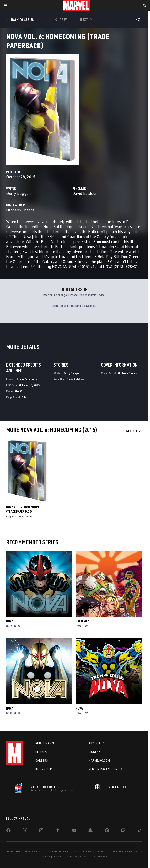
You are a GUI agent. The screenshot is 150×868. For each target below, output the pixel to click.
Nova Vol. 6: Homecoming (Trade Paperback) (23, 509)
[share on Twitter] (25, 831)
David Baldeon (85, 193)
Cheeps (28, 516)
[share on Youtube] (74, 831)
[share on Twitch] (123, 831)
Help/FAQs (43, 752)
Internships (45, 769)
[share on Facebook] (8, 831)
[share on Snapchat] (90, 831)
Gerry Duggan (19, 193)
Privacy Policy (32, 851)
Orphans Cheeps (20, 210)
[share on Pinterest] (107, 831)
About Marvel (46, 743)
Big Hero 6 (82, 621)
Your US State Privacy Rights (60, 851)
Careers (42, 760)
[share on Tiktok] (140, 831)
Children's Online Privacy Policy (125, 851)
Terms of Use (13, 851)
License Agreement (51, 856)
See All (134, 431)
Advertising (98, 743)
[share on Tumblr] (58, 831)
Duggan (10, 516)
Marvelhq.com (99, 760)
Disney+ (94, 752)
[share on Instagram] (41, 831)
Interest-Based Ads (77, 856)
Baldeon (19, 516)
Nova (10, 621)
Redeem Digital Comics (105, 769)
